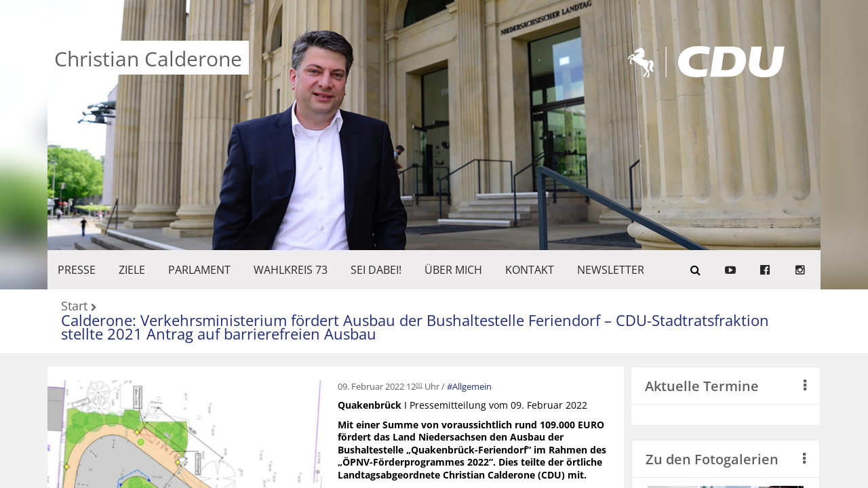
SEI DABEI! (376, 270)
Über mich (453, 270)
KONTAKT (530, 270)
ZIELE (132, 270)
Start (74, 307)
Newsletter (611, 270)
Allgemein (472, 386)
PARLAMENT (199, 270)
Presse (77, 270)
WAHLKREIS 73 (291, 270)
